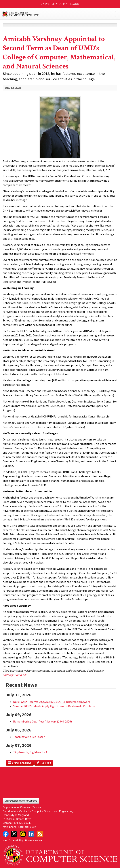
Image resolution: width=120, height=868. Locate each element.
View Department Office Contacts (21, 801)
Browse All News (20, 763)
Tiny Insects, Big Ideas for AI (31, 752)
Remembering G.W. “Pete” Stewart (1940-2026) (42, 721)
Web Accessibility (13, 840)
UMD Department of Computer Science (48, 14)
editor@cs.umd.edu (15, 675)
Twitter (14, 834)
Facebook (6, 834)
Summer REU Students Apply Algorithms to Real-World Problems (54, 706)
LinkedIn (31, 834)
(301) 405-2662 (27, 827)
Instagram (23, 834)
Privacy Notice (34, 840)
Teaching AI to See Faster (29, 737)
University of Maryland (60, 4)
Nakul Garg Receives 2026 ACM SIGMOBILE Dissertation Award (52, 702)
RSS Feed (44, 763)
